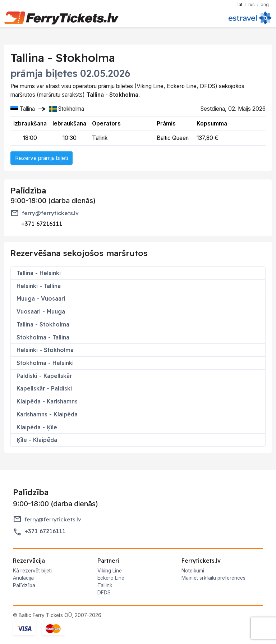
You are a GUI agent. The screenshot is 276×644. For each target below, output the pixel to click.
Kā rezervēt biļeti (32, 571)
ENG (265, 4)
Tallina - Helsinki (39, 273)
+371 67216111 (45, 531)
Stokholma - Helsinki (45, 363)
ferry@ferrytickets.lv (50, 213)
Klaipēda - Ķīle (37, 427)
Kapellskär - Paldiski (44, 388)
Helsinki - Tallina (39, 286)
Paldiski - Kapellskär (44, 376)
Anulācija (23, 578)
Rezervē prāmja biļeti (42, 158)
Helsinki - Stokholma (45, 350)
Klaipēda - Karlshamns (47, 401)
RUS (252, 4)
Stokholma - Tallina (43, 337)
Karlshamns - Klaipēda (47, 414)
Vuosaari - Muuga (41, 311)
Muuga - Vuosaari (41, 298)
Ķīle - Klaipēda (37, 440)
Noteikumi (193, 571)
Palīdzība (24, 585)
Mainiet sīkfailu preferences (213, 578)
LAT (240, 4)
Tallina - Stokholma (43, 324)
